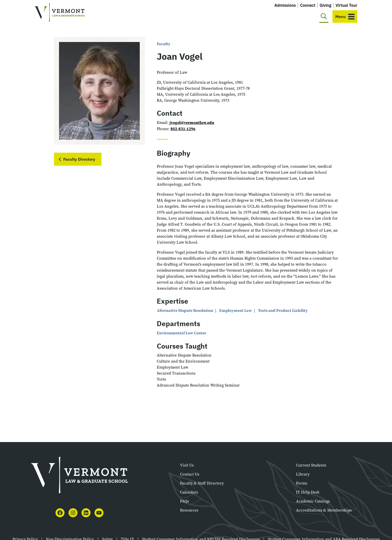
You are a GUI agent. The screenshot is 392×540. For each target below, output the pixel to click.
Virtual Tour (346, 5)
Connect (308, 5)
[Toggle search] (324, 16)
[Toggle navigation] (345, 16)
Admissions (285, 5)
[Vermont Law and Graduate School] (60, 13)
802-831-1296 (183, 129)
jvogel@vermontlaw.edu (192, 123)
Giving (326, 5)
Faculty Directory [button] (79, 159)
